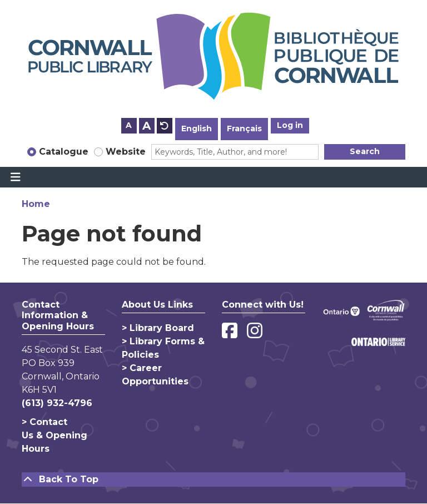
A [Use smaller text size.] (129, 125)
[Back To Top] (213, 480)
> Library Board (158, 328)
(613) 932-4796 (57, 403)
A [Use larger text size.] (147, 126)
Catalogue (64, 152)
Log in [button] (290, 125)
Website (126, 152)
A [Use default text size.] (165, 126)
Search (365, 151)
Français (244, 129)
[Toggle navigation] (15, 177)
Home (36, 204)
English (197, 129)
